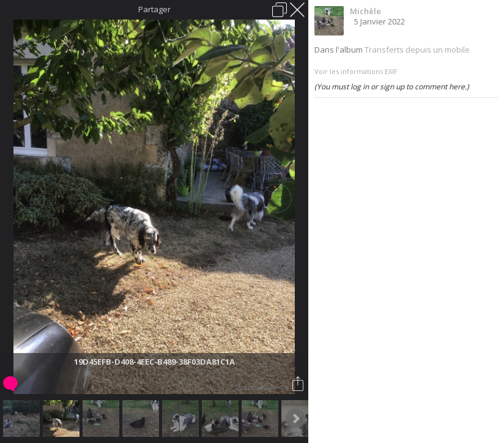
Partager (154, 9)
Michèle (365, 11)
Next (295, 419)
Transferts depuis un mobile (417, 50)
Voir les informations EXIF (356, 71)
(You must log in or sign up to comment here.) (392, 87)
